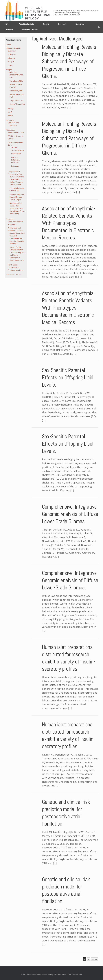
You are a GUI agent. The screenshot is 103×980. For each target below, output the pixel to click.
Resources (80, 24)
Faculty (11, 108)
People (46, 24)
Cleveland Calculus (30, 30)
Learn (10, 65)
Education (9, 30)
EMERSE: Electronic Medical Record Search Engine (17, 197)
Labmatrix (15, 166)
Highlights (12, 54)
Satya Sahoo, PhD (17, 100)
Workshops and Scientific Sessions (15, 229)
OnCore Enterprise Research (15, 160)
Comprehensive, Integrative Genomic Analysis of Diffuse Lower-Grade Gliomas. (70, 514)
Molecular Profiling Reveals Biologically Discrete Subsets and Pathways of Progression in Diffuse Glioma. (69, 61)
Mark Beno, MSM (16, 81)
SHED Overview (18, 150)
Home (7, 24)
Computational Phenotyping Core (15, 173)
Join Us (11, 116)
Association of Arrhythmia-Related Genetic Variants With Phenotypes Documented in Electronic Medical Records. (68, 223)
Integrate (11, 58)
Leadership (12, 72)
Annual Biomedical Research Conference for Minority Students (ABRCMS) (17, 238)
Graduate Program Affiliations (15, 223)
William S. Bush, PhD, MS (16, 86)
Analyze (11, 61)
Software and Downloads (13, 124)
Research (62, 24)
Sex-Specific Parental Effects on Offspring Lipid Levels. (68, 377)
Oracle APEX (16, 154)
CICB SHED (14, 147)
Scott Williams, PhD (17, 104)
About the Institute (26, 24)
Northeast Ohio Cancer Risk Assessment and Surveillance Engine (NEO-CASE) (18, 208)
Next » (95, 959)
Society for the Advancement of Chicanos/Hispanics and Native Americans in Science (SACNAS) (18, 254)
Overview (12, 51)
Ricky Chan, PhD (16, 91)
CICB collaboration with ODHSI (17, 190)
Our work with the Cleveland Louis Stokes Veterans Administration (17, 181)
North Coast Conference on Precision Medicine (15, 267)
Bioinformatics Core (16, 133)
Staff (10, 112)
